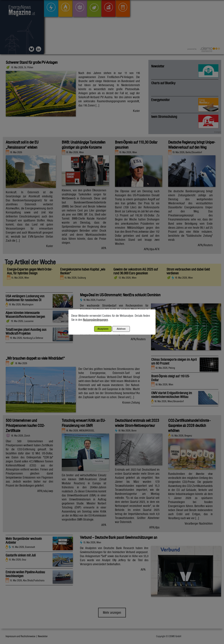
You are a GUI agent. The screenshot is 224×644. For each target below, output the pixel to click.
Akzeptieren (103, 329)
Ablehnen (121, 329)
